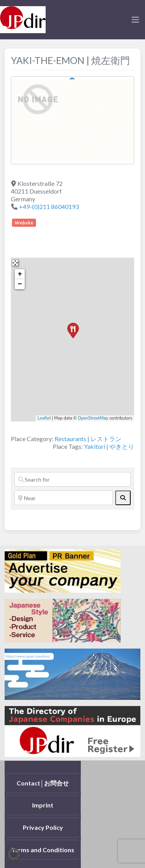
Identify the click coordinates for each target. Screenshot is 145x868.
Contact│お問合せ (43, 783)
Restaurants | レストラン (88, 439)
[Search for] (72, 479)
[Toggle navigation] (135, 20)
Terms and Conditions (43, 850)
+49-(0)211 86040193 (49, 206)
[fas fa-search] (123, 498)
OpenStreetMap (93, 418)
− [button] (20, 284)
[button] (14, 854)
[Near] (64, 498)
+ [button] (20, 274)
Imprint (43, 805)
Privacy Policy (43, 827)
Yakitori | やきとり (109, 446)
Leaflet (44, 418)
